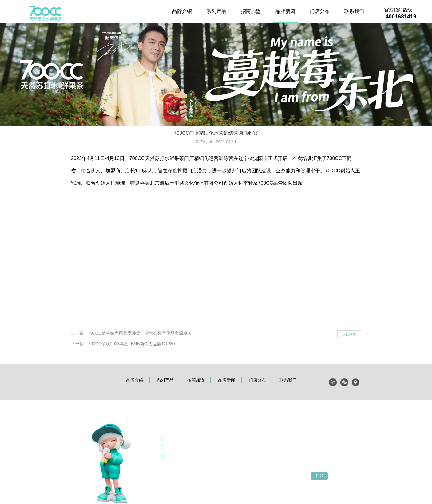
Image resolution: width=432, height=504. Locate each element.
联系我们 (354, 11)
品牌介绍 (182, 11)
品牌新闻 (285, 11)
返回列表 (349, 334)
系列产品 (216, 11)
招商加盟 (251, 11)
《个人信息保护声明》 (180, 465)
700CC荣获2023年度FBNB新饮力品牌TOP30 (132, 344)
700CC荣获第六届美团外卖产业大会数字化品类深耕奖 (140, 333)
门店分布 (320, 11)
